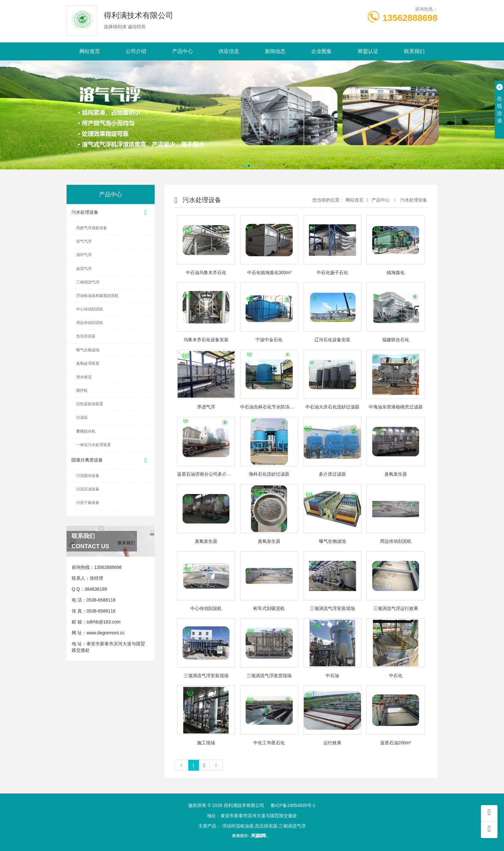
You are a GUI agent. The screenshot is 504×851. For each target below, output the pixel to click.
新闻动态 (275, 51)
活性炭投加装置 (90, 404)
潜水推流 (84, 377)
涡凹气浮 (84, 255)
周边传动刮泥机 (90, 323)
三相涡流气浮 (88, 282)
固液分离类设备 (111, 460)
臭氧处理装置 (88, 363)
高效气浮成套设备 (92, 228)
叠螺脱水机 (86, 431)
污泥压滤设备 (88, 489)
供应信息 (229, 51)
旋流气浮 (84, 269)
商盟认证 (368, 51)
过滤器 (82, 417)
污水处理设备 (111, 213)
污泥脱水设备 (88, 476)
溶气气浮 (84, 241)
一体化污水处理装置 (94, 445)
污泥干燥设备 (88, 503)
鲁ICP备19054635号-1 (293, 805)
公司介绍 (136, 51)
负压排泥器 (86, 336)
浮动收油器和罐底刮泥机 (97, 296)
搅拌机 (82, 390)
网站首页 (90, 51)
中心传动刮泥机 (90, 309)
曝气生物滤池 (88, 350)
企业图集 (321, 51)
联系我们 (414, 51)
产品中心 (183, 51)
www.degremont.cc (105, 633)
